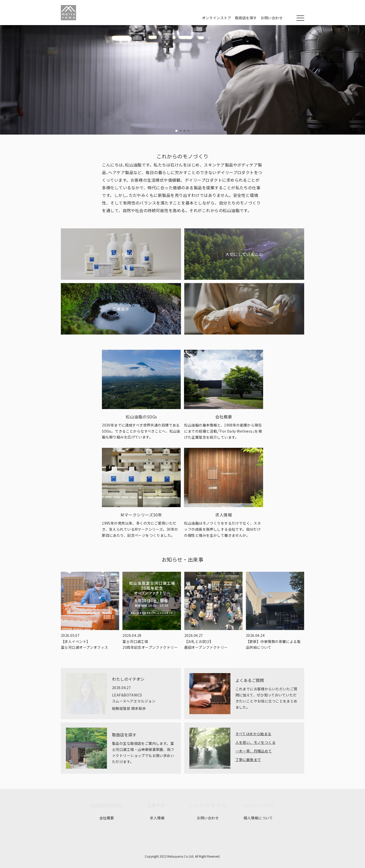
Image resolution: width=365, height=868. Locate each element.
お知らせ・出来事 (183, 559)
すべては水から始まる (253, 734)
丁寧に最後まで (248, 760)
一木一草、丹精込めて (254, 751)
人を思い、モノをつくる (256, 742)
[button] (176, 131)
